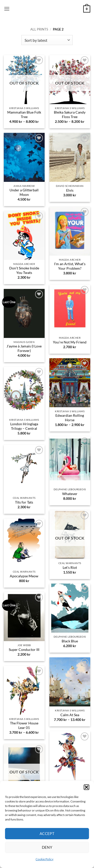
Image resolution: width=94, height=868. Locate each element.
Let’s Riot (70, 568)
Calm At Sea (70, 715)
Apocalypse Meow (24, 576)
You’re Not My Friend (70, 342)
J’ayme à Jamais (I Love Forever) (24, 348)
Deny (47, 847)
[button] (86, 787)
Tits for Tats (24, 502)
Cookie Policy (44, 859)
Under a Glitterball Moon (24, 192)
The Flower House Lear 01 (24, 725)
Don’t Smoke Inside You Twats (24, 270)
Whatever (70, 494)
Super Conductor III (24, 650)
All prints (39, 29)
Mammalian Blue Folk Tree (24, 115)
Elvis (70, 190)
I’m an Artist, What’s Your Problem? (70, 266)
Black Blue (70, 641)
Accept (47, 833)
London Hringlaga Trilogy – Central (24, 426)
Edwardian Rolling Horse (70, 418)
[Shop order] (47, 40)
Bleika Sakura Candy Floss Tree (70, 115)
